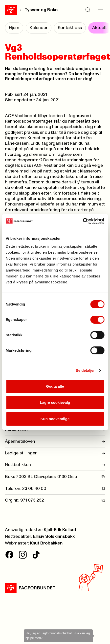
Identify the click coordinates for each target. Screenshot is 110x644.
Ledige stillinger (55, 453)
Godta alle (55, 386)
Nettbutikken (55, 465)
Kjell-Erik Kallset (60, 530)
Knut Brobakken (46, 543)
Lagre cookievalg (55, 402)
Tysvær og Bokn (41, 10)
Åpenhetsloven (55, 441)
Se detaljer (85, 370)
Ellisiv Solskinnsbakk (54, 537)
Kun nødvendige (55, 419)
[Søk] (88, 10)
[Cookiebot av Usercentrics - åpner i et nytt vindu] (83, 221)
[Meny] (100, 10)
